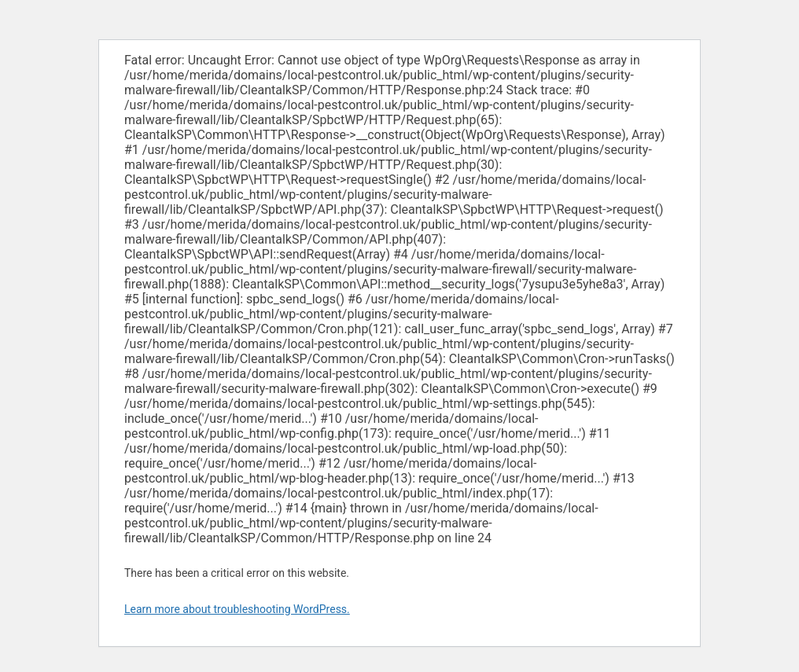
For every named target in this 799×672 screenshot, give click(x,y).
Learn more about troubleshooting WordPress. (237, 609)
